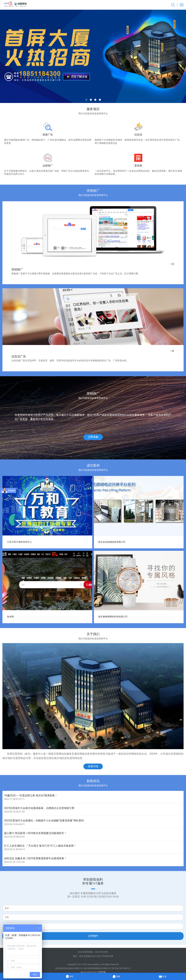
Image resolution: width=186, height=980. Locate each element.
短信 (163, 976)
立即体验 (93, 437)
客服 (116, 976)
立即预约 (93, 936)
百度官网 (102, 972)
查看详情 (93, 766)
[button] (86, 100)
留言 (70, 976)
